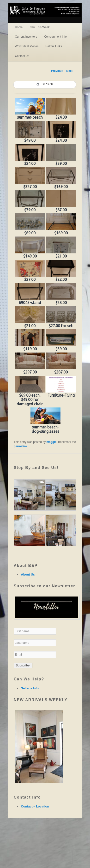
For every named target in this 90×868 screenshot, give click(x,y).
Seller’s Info (30, 688)
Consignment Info (55, 37)
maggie (51, 442)
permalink (21, 446)
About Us (28, 574)
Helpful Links (54, 46)
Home (19, 27)
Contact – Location (35, 806)
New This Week (40, 27)
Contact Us (22, 56)
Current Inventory (26, 37)
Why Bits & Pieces (27, 46)
